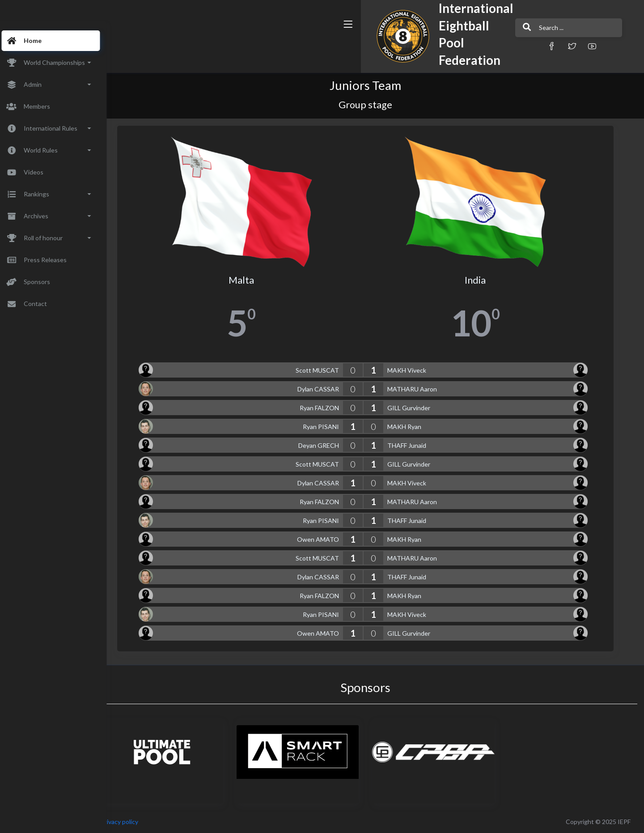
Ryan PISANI (333, 427)
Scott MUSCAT (329, 370)
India (488, 280)
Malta (254, 280)
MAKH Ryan (416, 427)
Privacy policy (144, 822)
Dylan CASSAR (330, 389)
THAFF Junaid (419, 445)
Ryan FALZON (331, 408)
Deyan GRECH (331, 445)
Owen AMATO (330, 539)
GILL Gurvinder (421, 408)
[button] (427, 46)
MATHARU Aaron (424, 389)
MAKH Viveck (419, 370)
